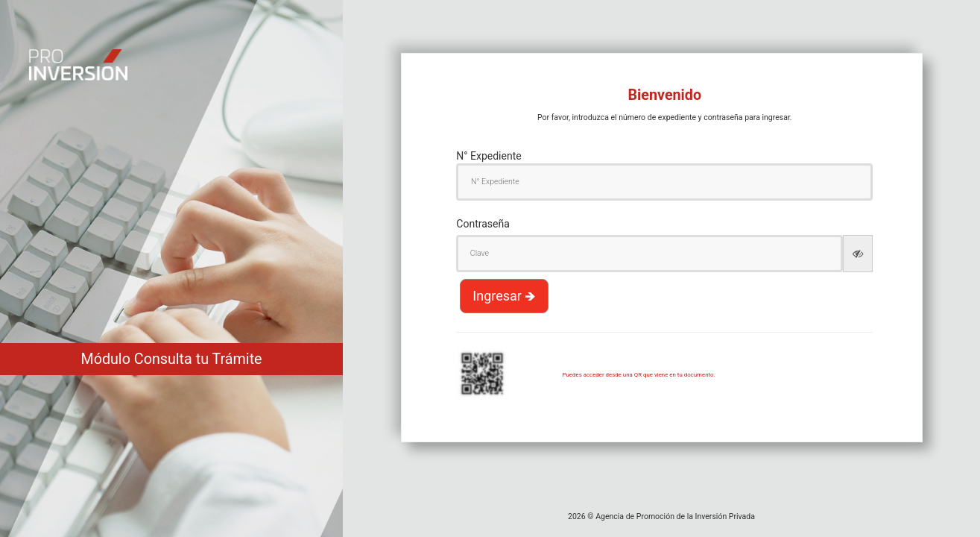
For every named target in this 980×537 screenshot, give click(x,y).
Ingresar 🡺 (504, 296)
